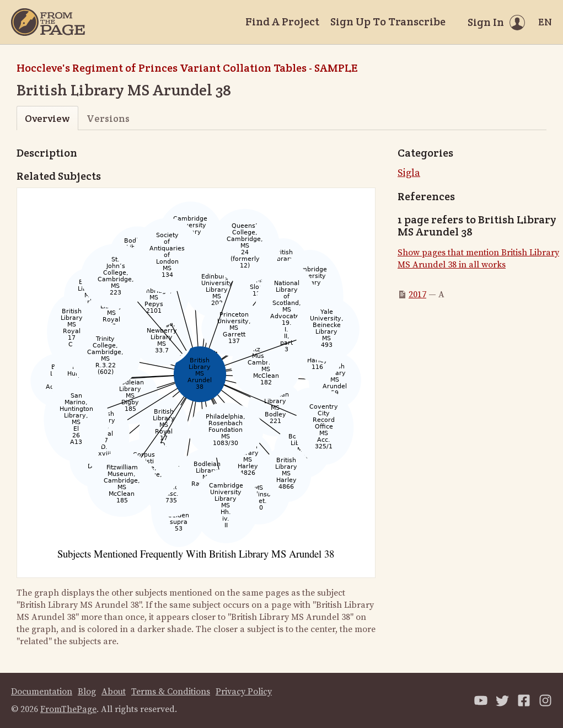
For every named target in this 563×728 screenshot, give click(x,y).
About (114, 692)
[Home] (48, 22)
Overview (47, 118)
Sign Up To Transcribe (388, 22)
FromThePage (68, 709)
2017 (417, 295)
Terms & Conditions (171, 692)
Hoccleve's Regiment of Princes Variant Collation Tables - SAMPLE (187, 68)
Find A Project (282, 22)
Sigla (409, 173)
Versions (108, 118)
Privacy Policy (244, 692)
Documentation (42, 692)
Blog (87, 692)
